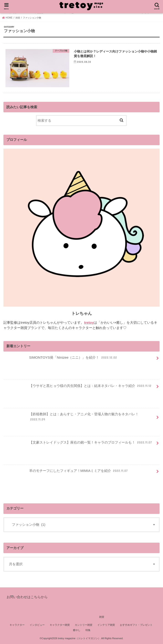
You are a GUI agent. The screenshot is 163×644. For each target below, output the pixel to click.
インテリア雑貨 (106, 625)
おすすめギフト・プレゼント (136, 625)
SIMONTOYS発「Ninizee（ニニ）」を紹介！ (61, 359)
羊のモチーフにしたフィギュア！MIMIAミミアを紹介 (67, 473)
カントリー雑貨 (84, 625)
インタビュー (37, 625)
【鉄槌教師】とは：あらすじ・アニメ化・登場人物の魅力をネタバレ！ (72, 419)
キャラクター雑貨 (60, 625)
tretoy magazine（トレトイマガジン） (79, 638)
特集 (88, 630)
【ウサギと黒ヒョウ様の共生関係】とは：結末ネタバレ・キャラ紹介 (78, 388)
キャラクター (17, 625)
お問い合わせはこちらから (27, 597)
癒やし (77, 630)
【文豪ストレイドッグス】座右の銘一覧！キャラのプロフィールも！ (79, 444)
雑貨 (102, 617)
